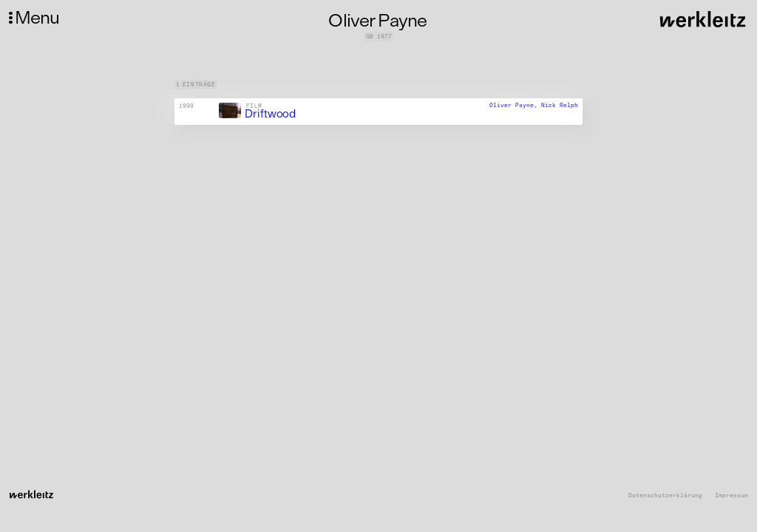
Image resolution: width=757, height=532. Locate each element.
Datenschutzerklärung (665, 495)
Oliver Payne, (515, 105)
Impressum (731, 495)
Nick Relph (560, 105)
